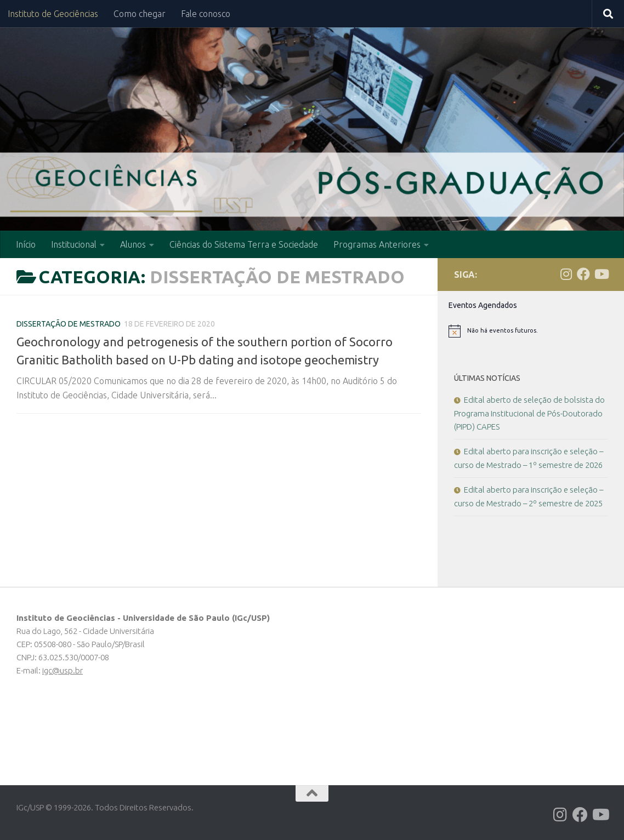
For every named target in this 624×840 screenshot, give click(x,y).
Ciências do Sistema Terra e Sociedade (244, 244)
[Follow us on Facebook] (583, 274)
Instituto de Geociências (53, 14)
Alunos (133, 244)
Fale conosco (206, 14)
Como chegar (140, 14)
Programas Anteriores (377, 244)
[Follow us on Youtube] (601, 274)
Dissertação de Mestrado (69, 324)
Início (26, 244)
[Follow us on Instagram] (566, 274)
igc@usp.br (63, 670)
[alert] (531, 331)
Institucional (74, 244)
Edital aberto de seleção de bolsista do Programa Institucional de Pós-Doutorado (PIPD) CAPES (529, 413)
